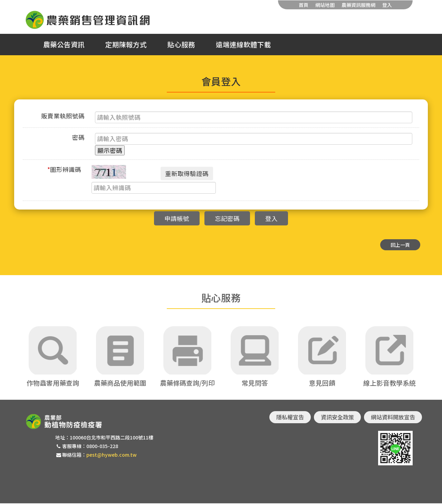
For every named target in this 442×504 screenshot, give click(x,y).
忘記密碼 (227, 218)
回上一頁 (400, 245)
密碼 (78, 137)
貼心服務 (181, 45)
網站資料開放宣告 (393, 418)
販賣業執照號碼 (63, 116)
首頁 (304, 5)
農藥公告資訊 (64, 45)
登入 (387, 5)
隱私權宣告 (290, 418)
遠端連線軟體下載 (243, 45)
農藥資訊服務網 (358, 5)
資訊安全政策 (337, 418)
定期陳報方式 (126, 45)
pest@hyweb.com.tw (112, 455)
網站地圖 (325, 5)
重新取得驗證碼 (187, 173)
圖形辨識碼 (64, 169)
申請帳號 (177, 218)
